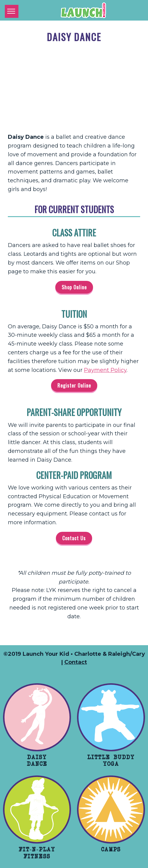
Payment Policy (105, 370)
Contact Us (74, 538)
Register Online (74, 385)
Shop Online (74, 287)
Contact (76, 662)
